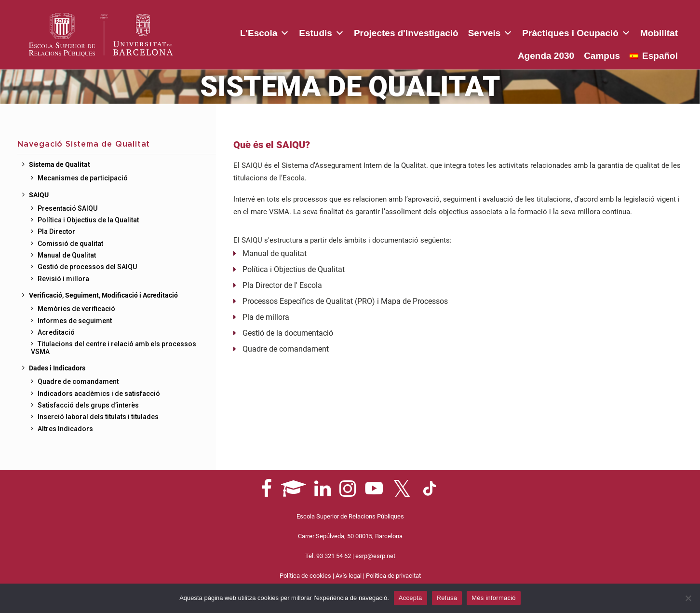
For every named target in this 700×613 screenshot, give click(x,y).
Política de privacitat (393, 576)
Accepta (411, 598)
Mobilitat (593, 33)
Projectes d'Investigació (340, 33)
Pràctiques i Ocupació (510, 31)
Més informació (494, 598)
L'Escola (199, 31)
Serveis (424, 31)
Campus (602, 56)
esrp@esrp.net (375, 556)
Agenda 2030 (650, 33)
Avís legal (349, 576)
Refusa (447, 598)
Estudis (256, 31)
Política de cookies (305, 576)
